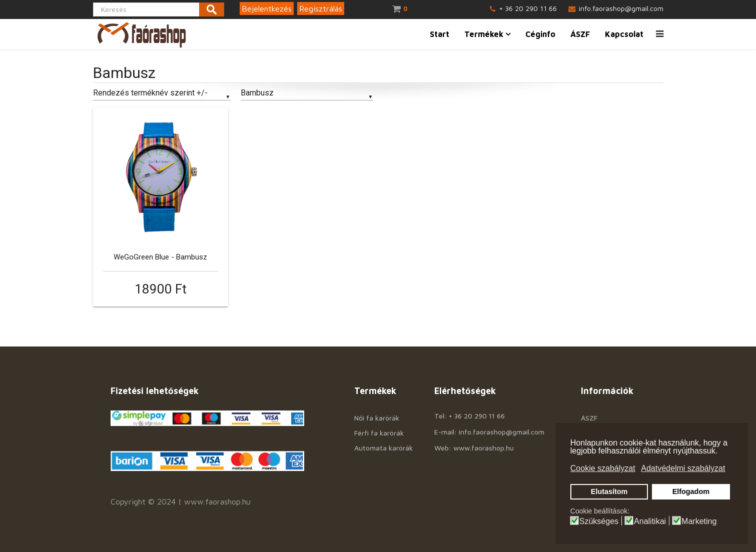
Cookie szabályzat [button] (603, 468)
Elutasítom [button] (609, 491)
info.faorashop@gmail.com (621, 8)
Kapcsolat (624, 34)
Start (440, 34)
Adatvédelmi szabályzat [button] (683, 468)
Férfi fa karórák (379, 433)
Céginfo (540, 34)
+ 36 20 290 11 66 (528, 8)
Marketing (699, 521)
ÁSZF (580, 34)
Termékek (484, 34)
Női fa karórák (377, 418)
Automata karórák (384, 448)
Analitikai (650, 521)
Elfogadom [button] (691, 491)
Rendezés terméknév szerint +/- (150, 93)
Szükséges (599, 521)
